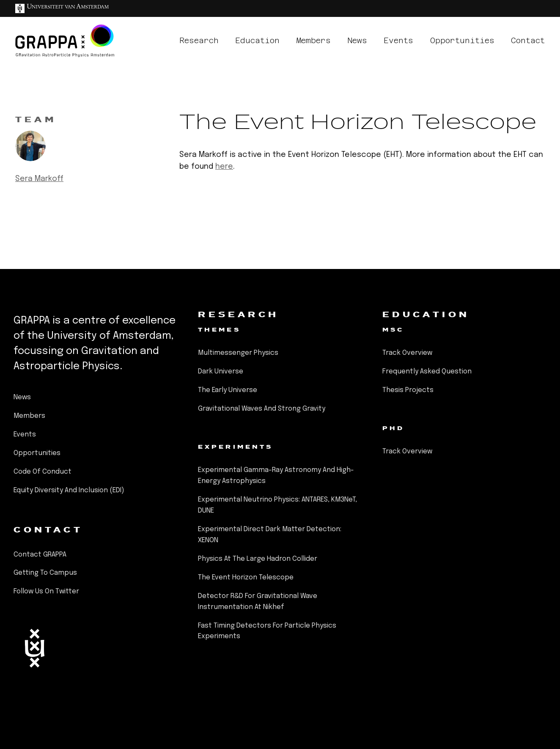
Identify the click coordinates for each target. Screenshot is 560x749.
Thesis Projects (408, 390)
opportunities (462, 40)
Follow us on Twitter (46, 591)
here (224, 167)
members (314, 40)
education (257, 40)
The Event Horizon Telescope (246, 578)
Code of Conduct (43, 472)
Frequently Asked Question (427, 372)
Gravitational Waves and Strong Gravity (262, 409)
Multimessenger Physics (238, 353)
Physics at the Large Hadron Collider (258, 559)
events (398, 40)
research (199, 40)
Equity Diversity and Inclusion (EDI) (69, 490)
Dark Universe (221, 372)
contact (528, 40)
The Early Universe (228, 390)
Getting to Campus (45, 573)
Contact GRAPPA (40, 555)
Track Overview (407, 353)
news (357, 40)
